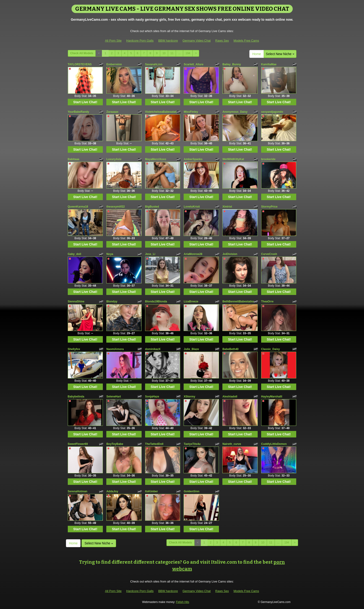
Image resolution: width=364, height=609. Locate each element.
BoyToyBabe (115, 444)
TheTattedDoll (154, 444)
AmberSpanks (193, 159)
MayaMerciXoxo (156, 159)
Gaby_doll (75, 254)
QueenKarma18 (78, 207)
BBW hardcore (168, 41)
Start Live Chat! (85, 102)
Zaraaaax (112, 112)
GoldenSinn (191, 491)
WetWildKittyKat (233, 159)
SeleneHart (114, 397)
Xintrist (227, 207)
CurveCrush (269, 254)
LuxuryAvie (114, 159)
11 (172, 53)
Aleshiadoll (230, 397)
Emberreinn (114, 64)
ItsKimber (151, 491)
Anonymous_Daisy (235, 112)
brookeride (268, 159)
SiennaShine (76, 301)
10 (164, 53)
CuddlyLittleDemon (274, 444)
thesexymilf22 (115, 207)
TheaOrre (267, 301)
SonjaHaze (152, 397)
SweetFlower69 (78, 444)
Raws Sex (222, 41)
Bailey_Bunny (232, 64)
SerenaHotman (78, 491)
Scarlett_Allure (193, 64)
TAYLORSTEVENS (80, 64)
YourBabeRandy (78, 112)
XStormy (189, 397)
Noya (110, 254)
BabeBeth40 (230, 349)
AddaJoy (112, 491)
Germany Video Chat (197, 41)
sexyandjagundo (272, 112)
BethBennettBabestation (239, 301)
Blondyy (112, 301)
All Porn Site (113, 41)
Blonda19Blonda (156, 301)
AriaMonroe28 (193, 254)
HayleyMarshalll (272, 397)
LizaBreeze (191, 301)
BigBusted (152, 207)
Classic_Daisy (271, 349)
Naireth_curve (232, 444)
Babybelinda (76, 397)
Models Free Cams (246, 41)
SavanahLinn (154, 64)
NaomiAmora (115, 349)
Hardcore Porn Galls (140, 41)
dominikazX (153, 349)
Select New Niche (280, 54)
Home (257, 54)
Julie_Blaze (191, 349)
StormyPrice (269, 207)
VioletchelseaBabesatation (163, 112)
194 (188, 53)
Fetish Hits (183, 602)
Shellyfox (74, 349)
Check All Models (82, 53)
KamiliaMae (269, 64)
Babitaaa (74, 159)
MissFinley (191, 112)
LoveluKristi (192, 207)
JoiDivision (230, 254)
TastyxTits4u (192, 444)
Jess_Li (150, 254)
